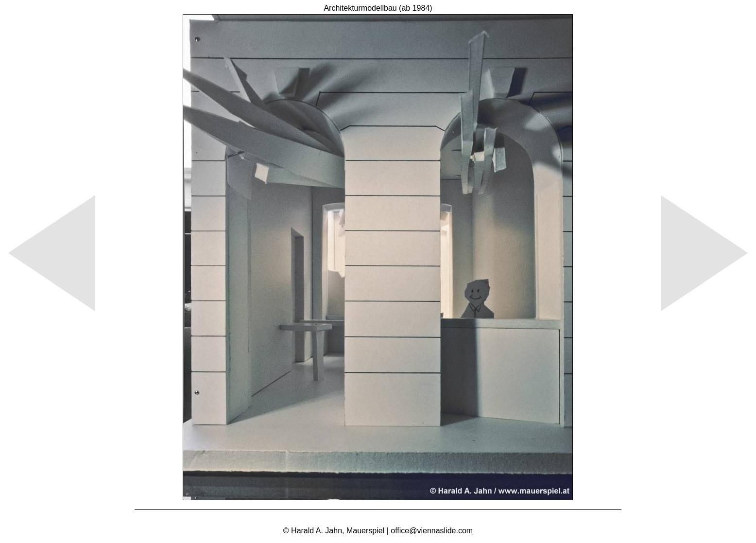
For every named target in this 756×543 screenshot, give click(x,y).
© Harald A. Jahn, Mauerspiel (334, 531)
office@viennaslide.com (432, 531)
